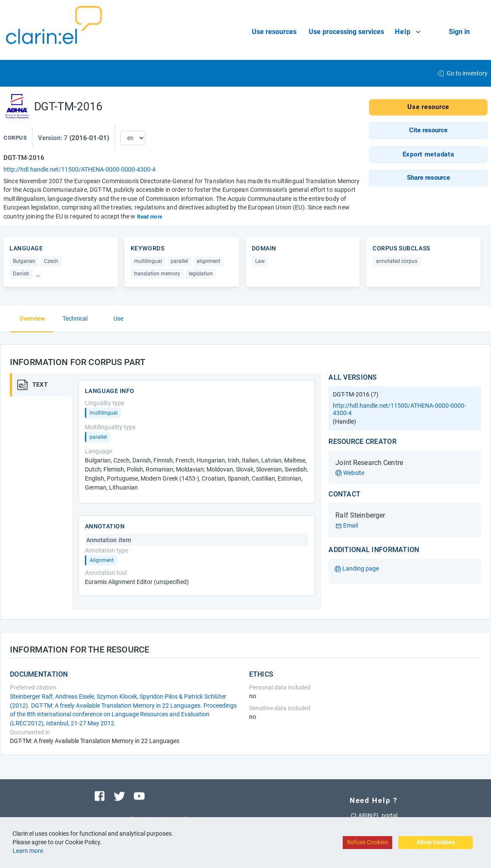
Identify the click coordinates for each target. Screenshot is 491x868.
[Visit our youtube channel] (139, 795)
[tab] (44, 385)
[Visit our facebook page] (100, 795)
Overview (32, 318)
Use (118, 318)
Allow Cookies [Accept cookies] (436, 842)
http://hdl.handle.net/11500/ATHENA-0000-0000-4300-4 (80, 169)
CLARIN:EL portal (374, 815)
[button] (428, 131)
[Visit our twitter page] (119, 795)
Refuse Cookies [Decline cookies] (367, 842)
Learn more (28, 851)
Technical (75, 318)
